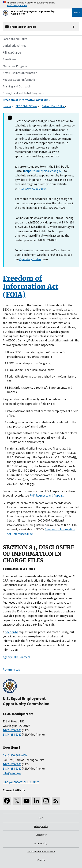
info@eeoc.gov (12, 773)
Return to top (11, 670)
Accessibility (41, 843)
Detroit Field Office (53, 106)
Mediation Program (15, 66)
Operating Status (30, 259)
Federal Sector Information (20, 80)
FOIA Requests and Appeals (47, 496)
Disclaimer (41, 835)
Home (7, 106)
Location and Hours (15, 39)
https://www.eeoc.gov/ (32, 189)
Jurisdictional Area (15, 46)
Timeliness (10, 59)
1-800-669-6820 (12, 730)
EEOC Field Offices (26, 106)
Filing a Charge (12, 53)
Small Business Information (20, 73)
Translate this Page (23, 27)
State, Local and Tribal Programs (23, 93)
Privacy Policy (41, 826)
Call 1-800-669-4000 (15, 755)
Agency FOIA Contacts (16, 657)
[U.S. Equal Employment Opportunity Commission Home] (33, 13)
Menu (77, 12)
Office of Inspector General (41, 852)
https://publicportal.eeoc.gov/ (43, 171)
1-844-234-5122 (12, 735)
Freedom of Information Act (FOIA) (26, 100)
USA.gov (41, 860)
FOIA (41, 818)
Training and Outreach (17, 86)
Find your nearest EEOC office (21, 782)
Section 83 (11, 632)
